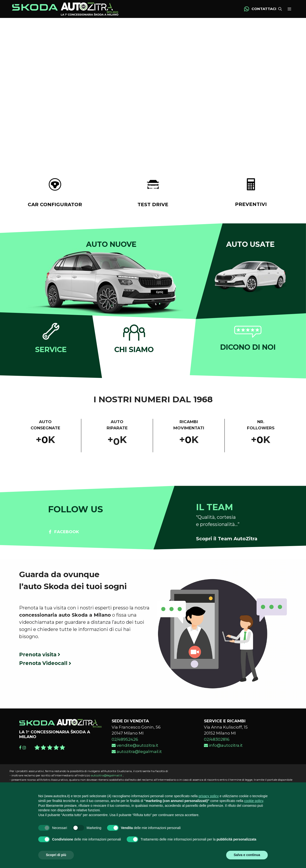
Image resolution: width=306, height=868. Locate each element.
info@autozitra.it (223, 747)
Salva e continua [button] (247, 855)
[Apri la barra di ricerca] (279, 10)
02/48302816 (217, 741)
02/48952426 (125, 741)
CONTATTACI (264, 9)
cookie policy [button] (254, 801)
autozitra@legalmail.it (137, 753)
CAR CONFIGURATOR (55, 206)
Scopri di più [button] (56, 855)
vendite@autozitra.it (135, 747)
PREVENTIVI (251, 205)
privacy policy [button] (209, 796)
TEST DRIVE (153, 206)
